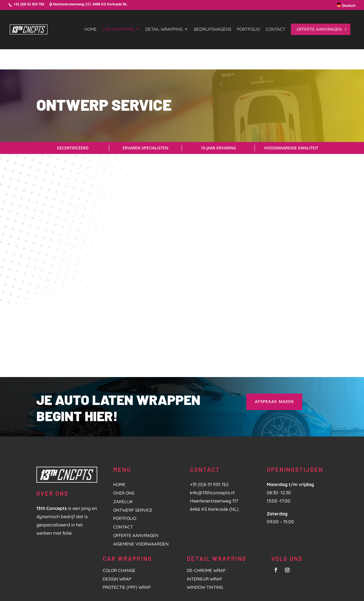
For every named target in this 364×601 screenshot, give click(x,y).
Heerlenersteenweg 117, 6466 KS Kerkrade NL (90, 4)
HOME (119, 447)
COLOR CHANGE (119, 533)
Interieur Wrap (204, 541)
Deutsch (346, 5)
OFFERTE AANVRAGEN (136, 498)
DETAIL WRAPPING (217, 521)
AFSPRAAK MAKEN (274, 364)
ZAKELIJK (123, 464)
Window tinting (205, 550)
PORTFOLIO (125, 481)
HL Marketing (118, 590)
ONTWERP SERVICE (133, 472)
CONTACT (123, 489)
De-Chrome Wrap (206, 533)
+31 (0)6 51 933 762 (29, 4)
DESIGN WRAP (117, 541)
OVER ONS (124, 455)
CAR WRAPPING (127, 521)
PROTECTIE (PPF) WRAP (127, 550)
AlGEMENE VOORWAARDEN (141, 506)
